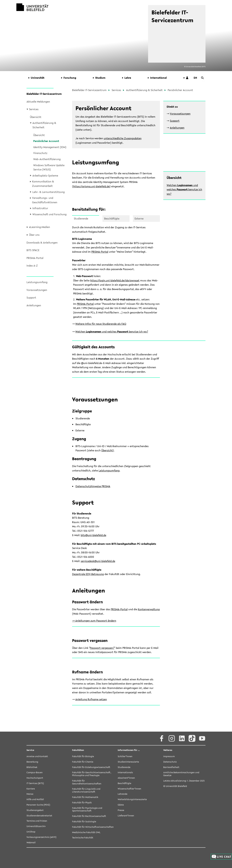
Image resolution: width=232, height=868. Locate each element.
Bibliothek (32, 767)
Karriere (31, 789)
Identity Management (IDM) (50, 147)
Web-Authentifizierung (47, 159)
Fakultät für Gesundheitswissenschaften (87, 782)
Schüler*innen (125, 757)
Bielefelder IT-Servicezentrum (44, 94)
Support (31, 298)
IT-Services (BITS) (35, 783)
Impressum (169, 757)
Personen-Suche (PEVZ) (38, 805)
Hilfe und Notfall (35, 800)
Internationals (125, 773)
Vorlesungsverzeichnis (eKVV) (41, 837)
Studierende (124, 767)
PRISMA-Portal (35, 258)
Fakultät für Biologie (83, 757)
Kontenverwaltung (149, 609)
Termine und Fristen (37, 821)
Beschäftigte (124, 783)
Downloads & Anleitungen (42, 243)
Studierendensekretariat (39, 816)
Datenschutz (170, 762)
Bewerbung (32, 762)
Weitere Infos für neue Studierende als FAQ (101, 324)
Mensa (30, 794)
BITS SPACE (33, 250)
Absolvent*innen (126, 778)
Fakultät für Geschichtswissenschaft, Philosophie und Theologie (92, 774)
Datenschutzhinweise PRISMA (93, 486)
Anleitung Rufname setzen (91, 699)
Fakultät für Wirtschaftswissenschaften (93, 827)
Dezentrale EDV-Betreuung (88, 574)
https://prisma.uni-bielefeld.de (91, 186)
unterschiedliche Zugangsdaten (123, 138)
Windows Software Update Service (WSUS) (49, 167)
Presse (121, 810)
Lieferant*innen (126, 816)
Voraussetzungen (37, 290)
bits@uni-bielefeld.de (93, 535)
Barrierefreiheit (171, 767)
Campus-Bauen (35, 773)
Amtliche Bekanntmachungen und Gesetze (181, 774)
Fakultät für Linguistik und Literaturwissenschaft (86, 790)
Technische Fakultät (83, 838)
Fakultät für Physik (82, 803)
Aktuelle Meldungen (38, 102)
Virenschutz (40, 153)
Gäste (121, 805)
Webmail (31, 843)
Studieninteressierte (128, 762)
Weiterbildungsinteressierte (132, 800)
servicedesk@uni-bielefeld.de (98, 561)
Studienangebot (35, 810)
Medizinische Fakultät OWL (86, 833)
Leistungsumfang (37, 282)
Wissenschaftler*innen (129, 789)
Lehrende (123, 794)
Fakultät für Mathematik (85, 797)
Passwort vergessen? (102, 648)
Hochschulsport (35, 778)
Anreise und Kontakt (37, 757)
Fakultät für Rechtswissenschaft (89, 816)
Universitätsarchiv (36, 826)
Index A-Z (32, 266)
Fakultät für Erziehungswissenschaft (91, 767)
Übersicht (36, 117)
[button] (42, 78)
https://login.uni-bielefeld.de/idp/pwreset (115, 280)
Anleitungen (34, 305)
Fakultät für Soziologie (84, 822)
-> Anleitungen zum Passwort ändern (94, 621)
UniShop (31, 832)
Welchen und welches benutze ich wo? (184, 189)
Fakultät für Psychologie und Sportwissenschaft (87, 810)
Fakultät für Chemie (83, 762)
